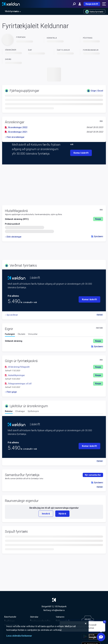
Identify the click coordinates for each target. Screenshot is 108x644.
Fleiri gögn (11, 392)
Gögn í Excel (95, 91)
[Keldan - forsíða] (11, 4)
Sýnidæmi (97, 236)
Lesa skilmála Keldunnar (19, 636)
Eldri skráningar (13, 237)
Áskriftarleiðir (10, 617)
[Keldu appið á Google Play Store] (92, 636)
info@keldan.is (58, 610)
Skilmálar (34, 617)
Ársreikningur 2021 (16, 132)
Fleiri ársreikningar (15, 137)
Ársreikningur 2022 (16, 127)
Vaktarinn (60, 617)
